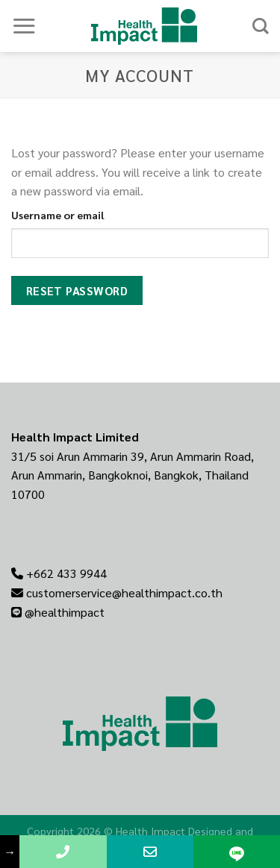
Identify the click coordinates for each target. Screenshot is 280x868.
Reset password (77, 290)
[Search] (261, 26)
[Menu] (24, 26)
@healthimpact (65, 612)
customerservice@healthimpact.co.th (124, 592)
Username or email (58, 215)
